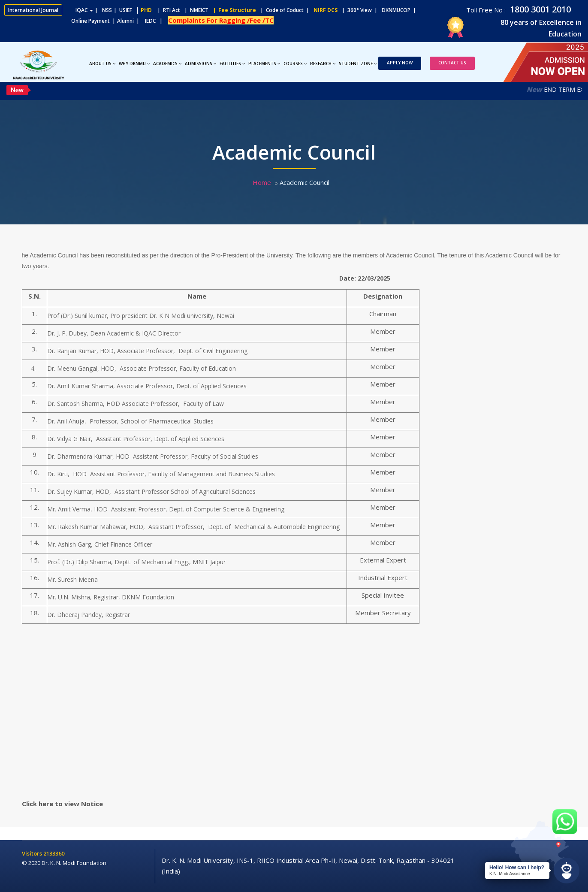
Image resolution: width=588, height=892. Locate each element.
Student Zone (358, 63)
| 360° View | (360, 10)
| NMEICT (195, 10)
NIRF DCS (326, 10)
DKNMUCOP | (400, 10)
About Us (102, 63)
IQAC (84, 10)
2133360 (54, 853)
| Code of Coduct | (285, 10)
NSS (107, 10)
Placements (264, 63)
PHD (146, 10)
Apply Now (400, 63)
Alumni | (130, 21)
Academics (167, 63)
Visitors (33, 853)
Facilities (232, 63)
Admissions (201, 63)
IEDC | (156, 21)
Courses (295, 63)
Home (262, 182)
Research (323, 63)
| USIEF (123, 10)
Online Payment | (60, 21)
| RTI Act (167, 10)
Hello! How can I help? (517, 868)
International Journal (33, 10)
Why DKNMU (134, 63)
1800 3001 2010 (539, 9)
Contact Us (452, 63)
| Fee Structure (233, 10)
